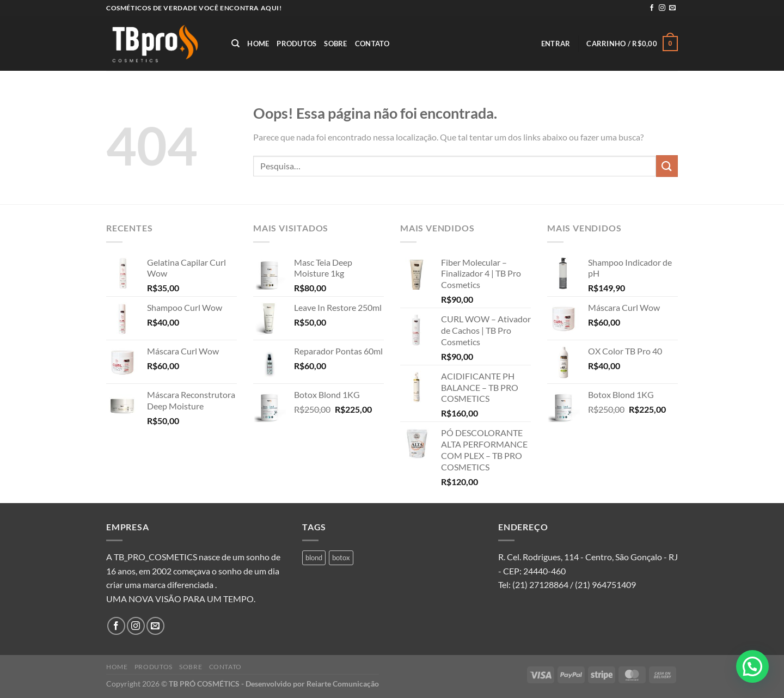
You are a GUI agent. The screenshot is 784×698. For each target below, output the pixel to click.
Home (258, 44)
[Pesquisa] (235, 44)
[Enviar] (667, 166)
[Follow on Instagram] (662, 8)
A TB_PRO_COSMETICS (152, 557)
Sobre (335, 44)
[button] (752, 666)
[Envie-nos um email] (672, 8)
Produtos (296, 44)
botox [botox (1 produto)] (341, 558)
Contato (372, 44)
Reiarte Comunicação (343, 684)
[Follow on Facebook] (652, 8)
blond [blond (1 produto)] (314, 558)
